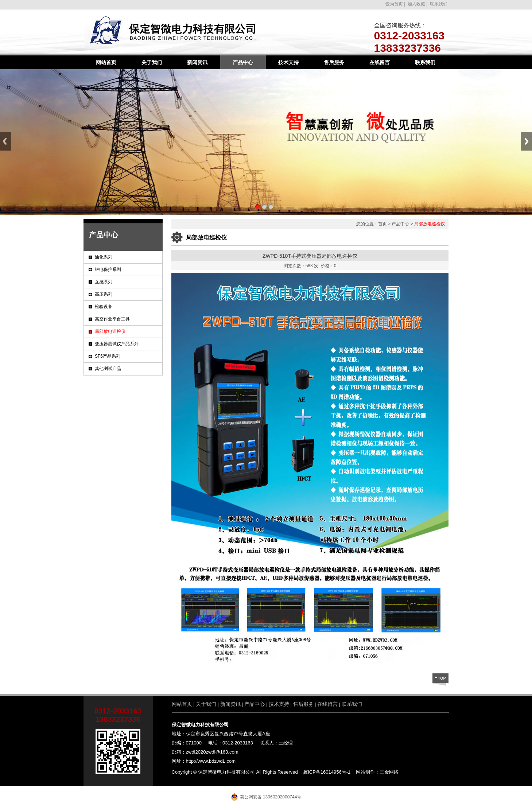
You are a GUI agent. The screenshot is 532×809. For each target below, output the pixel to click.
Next (526, 141)
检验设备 (104, 307)
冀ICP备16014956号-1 (327, 772)
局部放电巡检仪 (110, 331)
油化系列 (104, 257)
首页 (383, 224)
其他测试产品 (108, 369)
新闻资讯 (197, 62)
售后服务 (334, 62)
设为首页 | (395, 4)
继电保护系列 (108, 269)
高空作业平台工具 (112, 319)
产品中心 (243, 62)
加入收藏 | (417, 4)
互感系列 (104, 282)
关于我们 (152, 62)
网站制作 (365, 772)
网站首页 (106, 62)
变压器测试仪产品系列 (117, 344)
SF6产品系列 (108, 356)
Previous (6, 141)
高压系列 (104, 294)
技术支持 (288, 62)
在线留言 (380, 62)
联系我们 (439, 4)
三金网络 (389, 772)
